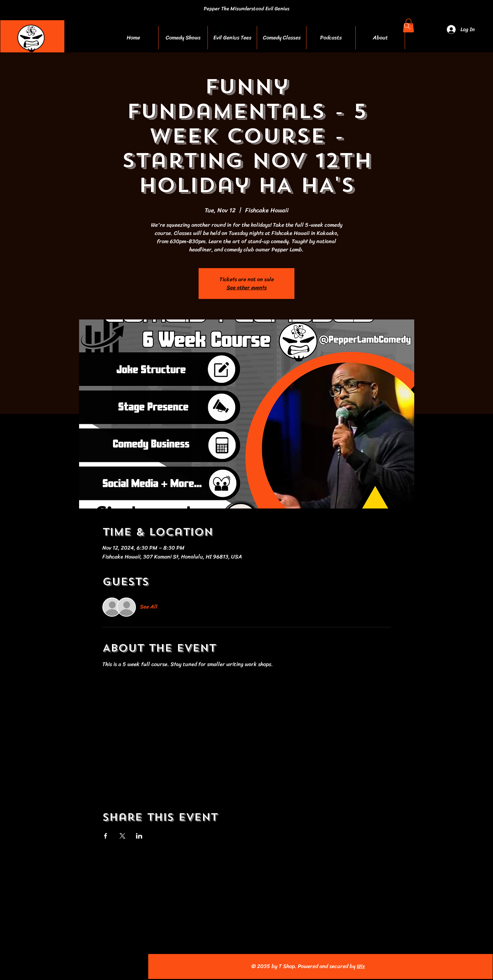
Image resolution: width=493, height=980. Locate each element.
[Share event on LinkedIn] (139, 836)
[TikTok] (104, 966)
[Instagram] (59, 966)
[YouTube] (74, 966)
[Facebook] (44, 966)
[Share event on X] (122, 836)
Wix (361, 966)
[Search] (407, 26)
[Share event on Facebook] (106, 836)
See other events (247, 287)
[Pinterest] (89, 966)
